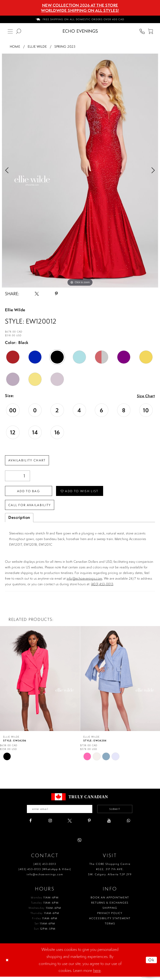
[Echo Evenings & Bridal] (80, 31)
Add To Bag (30, 492)
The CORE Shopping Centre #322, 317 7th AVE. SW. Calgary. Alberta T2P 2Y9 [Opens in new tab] (110, 873)
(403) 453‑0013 (45, 867)
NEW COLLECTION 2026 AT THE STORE (80, 5)
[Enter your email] (58, 812)
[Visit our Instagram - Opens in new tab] (50, 824)
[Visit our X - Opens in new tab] (70, 824)
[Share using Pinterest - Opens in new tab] (56, 294)
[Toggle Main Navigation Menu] (10, 31)
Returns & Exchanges (110, 906)
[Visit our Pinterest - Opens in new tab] (89, 824)
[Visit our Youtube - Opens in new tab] (109, 824)
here (97, 974)
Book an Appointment (110, 901)
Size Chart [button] (145, 396)
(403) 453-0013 (102, 587)
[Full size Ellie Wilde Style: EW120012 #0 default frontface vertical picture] (80, 171)
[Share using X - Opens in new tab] (37, 294)
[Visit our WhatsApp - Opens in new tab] (128, 824)
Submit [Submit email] (118, 812)
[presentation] (40, 682)
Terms (110, 927)
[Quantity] (17, 476)
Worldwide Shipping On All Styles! (80, 10)
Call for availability (31, 507)
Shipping (110, 911)
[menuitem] (80, 19)
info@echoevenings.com (84, 581)
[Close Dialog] (8, 963)
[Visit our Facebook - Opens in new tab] (31, 824)
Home (15, 46)
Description (19, 520)
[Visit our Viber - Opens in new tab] (79, 844)
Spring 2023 (65, 46)
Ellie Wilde (37, 46)
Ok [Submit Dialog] (151, 963)
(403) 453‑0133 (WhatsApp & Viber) (45, 873)
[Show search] (19, 31)
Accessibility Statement (110, 922)
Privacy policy (110, 916)
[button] (150, 31)
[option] (80, 171)
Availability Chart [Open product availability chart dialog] (28, 461)
